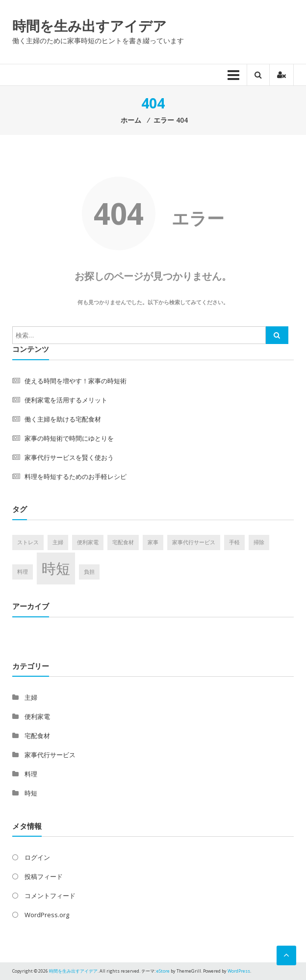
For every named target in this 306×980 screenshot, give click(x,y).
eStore (163, 971)
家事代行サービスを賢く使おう (69, 457)
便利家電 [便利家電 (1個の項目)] (88, 542)
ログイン (37, 857)
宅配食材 (37, 736)
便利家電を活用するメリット (66, 400)
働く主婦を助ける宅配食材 (63, 419)
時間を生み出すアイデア (89, 26)
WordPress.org (47, 915)
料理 (31, 774)
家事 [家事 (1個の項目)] (153, 542)
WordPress (239, 971)
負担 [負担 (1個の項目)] (89, 572)
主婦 (31, 697)
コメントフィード (50, 896)
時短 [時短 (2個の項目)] (56, 568)
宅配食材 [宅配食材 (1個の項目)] (123, 542)
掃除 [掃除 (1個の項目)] (259, 542)
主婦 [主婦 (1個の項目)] (58, 542)
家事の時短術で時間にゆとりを (69, 438)
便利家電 (37, 716)
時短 (31, 793)
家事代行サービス (50, 755)
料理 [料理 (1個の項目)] (23, 572)
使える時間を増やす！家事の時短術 (76, 381)
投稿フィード (44, 876)
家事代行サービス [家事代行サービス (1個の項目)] (194, 542)
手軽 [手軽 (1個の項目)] (234, 542)
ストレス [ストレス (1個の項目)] (28, 542)
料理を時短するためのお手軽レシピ (76, 477)
